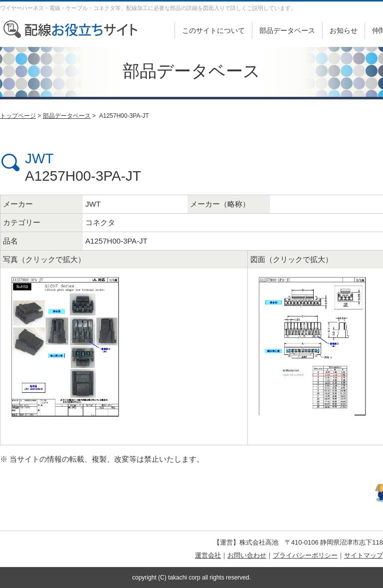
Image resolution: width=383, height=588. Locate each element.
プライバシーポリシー (305, 555)
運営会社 (208, 555)
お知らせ (344, 30)
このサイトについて (213, 30)
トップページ (18, 116)
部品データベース (287, 30)
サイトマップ (364, 555)
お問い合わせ (247, 555)
